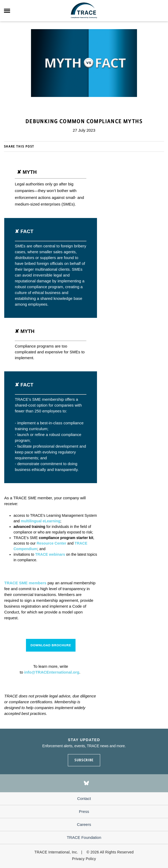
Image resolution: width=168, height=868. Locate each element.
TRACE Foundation (84, 837)
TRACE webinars (50, 554)
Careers (84, 824)
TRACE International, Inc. (56, 852)
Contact (84, 798)
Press (84, 811)
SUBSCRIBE (84, 760)
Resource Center (51, 543)
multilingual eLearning (40, 521)
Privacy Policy (84, 859)
